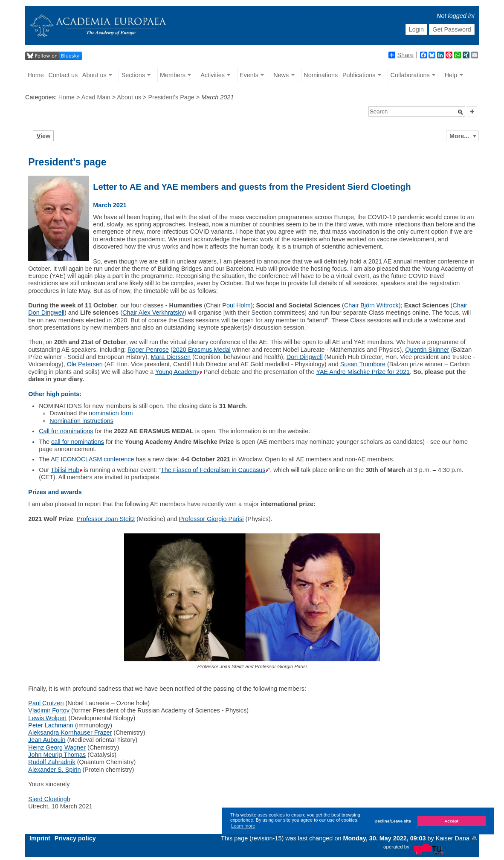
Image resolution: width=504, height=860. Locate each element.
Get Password (452, 29)
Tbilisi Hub (65, 470)
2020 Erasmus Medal (202, 350)
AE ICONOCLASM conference (92, 459)
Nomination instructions (81, 421)
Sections (133, 75)
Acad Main (96, 97)
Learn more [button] (243, 826)
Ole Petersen (85, 364)
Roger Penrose (148, 350)
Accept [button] (451, 821)
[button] (461, 112)
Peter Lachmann (51, 725)
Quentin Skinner (427, 350)
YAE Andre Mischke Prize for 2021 (363, 372)
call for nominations (78, 442)
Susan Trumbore (363, 364)
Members (173, 75)
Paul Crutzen (46, 703)
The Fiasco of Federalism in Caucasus (213, 470)
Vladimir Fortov (49, 710)
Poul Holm (236, 305)
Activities (213, 75)
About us (94, 75)
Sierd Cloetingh (49, 799)
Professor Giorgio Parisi (211, 519)
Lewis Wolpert (47, 718)
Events (249, 75)
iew (44, 136)
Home (35, 75)
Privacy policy (75, 838)
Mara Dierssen (171, 357)
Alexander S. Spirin (54, 770)
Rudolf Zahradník (52, 762)
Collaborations (410, 75)
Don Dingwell (305, 357)
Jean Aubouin (47, 740)
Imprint (40, 838)
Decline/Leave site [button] (393, 821)
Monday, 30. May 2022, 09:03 (385, 838)
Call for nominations (66, 431)
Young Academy (177, 372)
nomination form (111, 413)
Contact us (63, 75)
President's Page (171, 97)
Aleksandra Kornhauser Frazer (70, 733)
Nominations (321, 75)
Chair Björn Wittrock (371, 305)
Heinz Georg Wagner (57, 747)
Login (416, 29)
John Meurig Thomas (57, 755)
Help (451, 75)
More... (459, 136)
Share (401, 55)
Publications (359, 75)
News (281, 75)
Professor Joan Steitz (106, 519)
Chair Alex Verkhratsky (153, 313)
